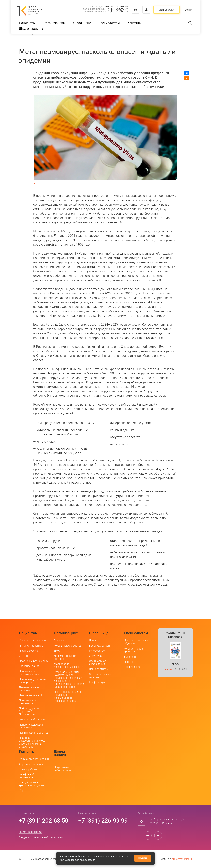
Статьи (23, 656)
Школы (58, 762)
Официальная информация (98, 662)
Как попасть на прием (33, 641)
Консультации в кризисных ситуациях (32, 784)
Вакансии (130, 657)
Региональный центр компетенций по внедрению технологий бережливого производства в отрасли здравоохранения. (69, 679)
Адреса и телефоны (31, 764)
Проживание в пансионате (28, 702)
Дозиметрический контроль (65, 657)
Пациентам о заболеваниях (63, 769)
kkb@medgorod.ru (30, 832)
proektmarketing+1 (182, 859)
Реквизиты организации (34, 759)
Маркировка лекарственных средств (68, 665)
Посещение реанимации (34, 661)
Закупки (59, 641)
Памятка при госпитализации (29, 673)
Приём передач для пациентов (31, 726)
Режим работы (28, 769)
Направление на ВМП (32, 695)
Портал (128, 662)
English (188, 10)
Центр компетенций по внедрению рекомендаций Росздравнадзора (68, 696)
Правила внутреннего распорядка (32, 681)
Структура (95, 656)
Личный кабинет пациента (29, 689)
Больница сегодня (100, 646)
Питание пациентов (31, 646)
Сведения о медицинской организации (41, 837)
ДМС (57, 651)
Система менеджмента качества (103, 676)
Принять (143, 858)
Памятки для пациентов (34, 733)
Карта (23, 790)
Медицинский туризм (32, 720)
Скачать (167, 669)
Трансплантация (29, 666)
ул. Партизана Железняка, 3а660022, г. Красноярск (167, 821)
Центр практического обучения (137, 642)
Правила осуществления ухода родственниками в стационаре (32, 742)
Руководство (97, 651)
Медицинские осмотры (68, 646)
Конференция (132, 667)
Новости (94, 641)
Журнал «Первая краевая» (134, 650)
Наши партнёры (99, 669)
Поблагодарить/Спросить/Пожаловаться (29, 711)
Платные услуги (166, 10)
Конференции (97, 682)
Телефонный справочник (27, 776)
